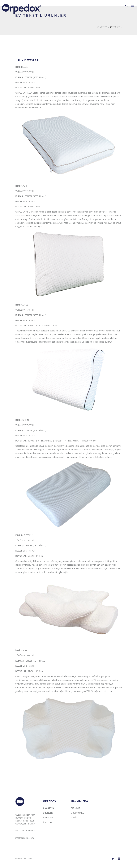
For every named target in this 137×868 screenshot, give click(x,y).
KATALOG (48, 818)
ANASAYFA (48, 808)
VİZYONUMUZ (78, 813)
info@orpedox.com (25, 838)
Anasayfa (102, 27)
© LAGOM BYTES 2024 (24, 859)
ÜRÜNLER (48, 813)
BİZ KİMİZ (76, 808)
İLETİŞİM (48, 822)
